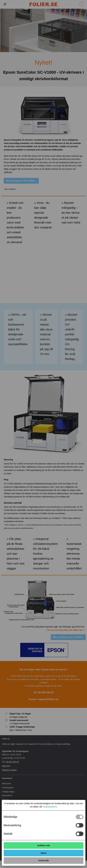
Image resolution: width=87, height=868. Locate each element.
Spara (43, 853)
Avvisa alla (44, 860)
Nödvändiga (10, 817)
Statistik (8, 834)
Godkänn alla (44, 845)
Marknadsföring (12, 825)
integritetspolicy (50, 807)
